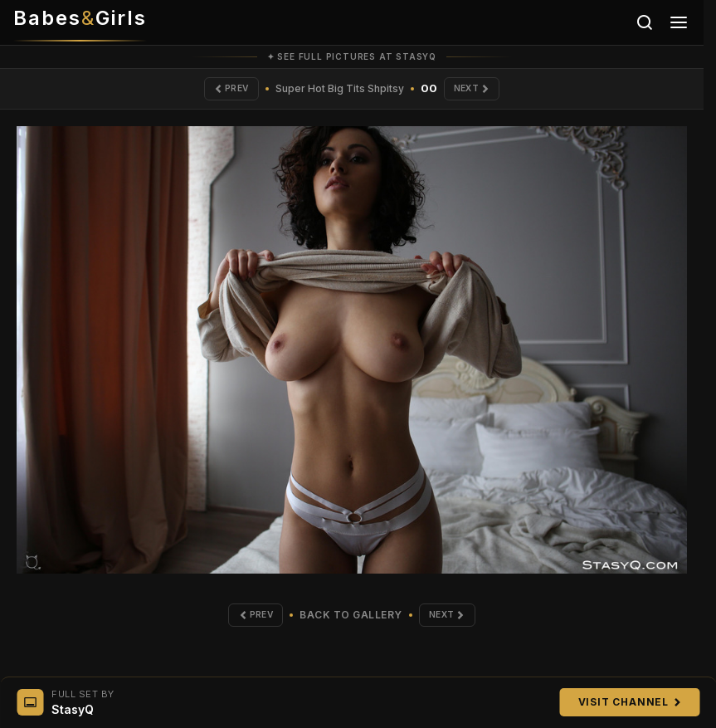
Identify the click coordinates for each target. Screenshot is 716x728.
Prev (221, 92)
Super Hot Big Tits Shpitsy (340, 92)
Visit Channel (630, 702)
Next (482, 92)
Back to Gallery (351, 625)
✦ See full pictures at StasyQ (352, 56)
